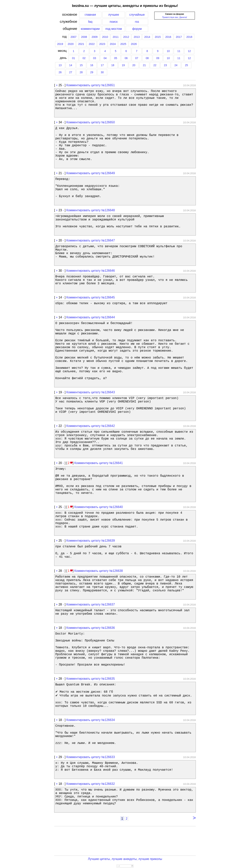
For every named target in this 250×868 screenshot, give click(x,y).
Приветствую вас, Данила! (175, 17)
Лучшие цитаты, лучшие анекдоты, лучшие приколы (125, 859)
